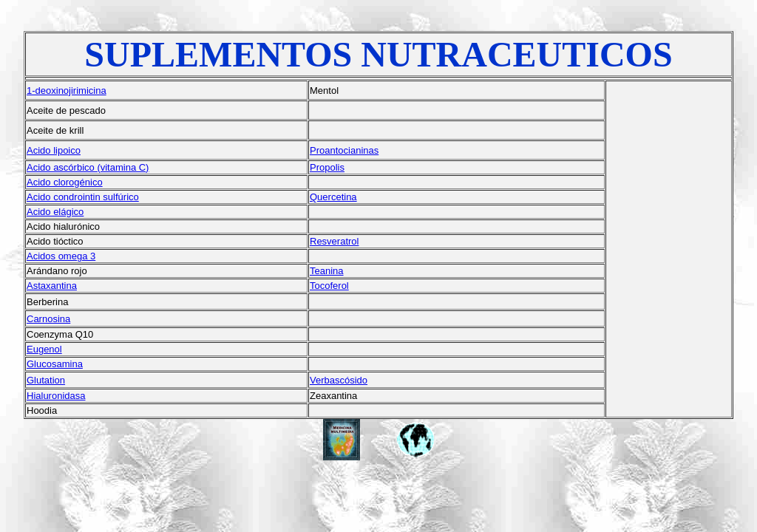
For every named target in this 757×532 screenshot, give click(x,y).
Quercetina (333, 197)
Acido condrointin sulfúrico (83, 197)
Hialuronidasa (56, 396)
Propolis (327, 167)
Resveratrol (334, 241)
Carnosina (48, 319)
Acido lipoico (54, 150)
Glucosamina (55, 364)
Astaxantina (52, 286)
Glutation (46, 380)
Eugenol (44, 349)
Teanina (327, 271)
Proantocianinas (344, 150)
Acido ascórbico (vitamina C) (88, 167)
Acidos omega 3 (61, 256)
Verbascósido (339, 380)
